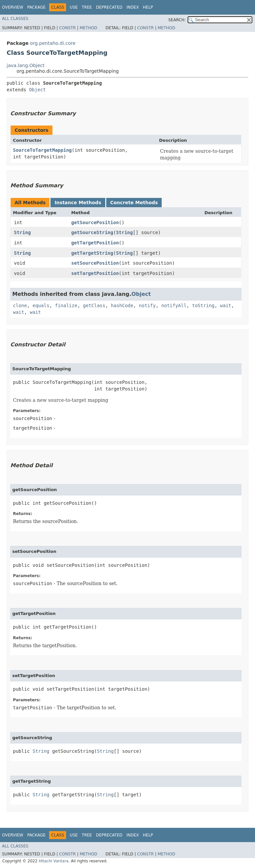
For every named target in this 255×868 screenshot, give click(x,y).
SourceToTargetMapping (42, 150)
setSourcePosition (95, 263)
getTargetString (92, 253)
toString (203, 305)
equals (41, 305)
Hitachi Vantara (53, 861)
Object (37, 90)
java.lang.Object (26, 65)
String (22, 232)
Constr (67, 28)
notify (147, 305)
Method (88, 28)
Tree (87, 7)
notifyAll (174, 305)
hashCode (122, 305)
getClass (94, 305)
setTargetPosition (95, 273)
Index (133, 7)
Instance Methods (78, 203)
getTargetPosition (95, 243)
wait (226, 305)
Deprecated (109, 7)
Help (148, 7)
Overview (13, 7)
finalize (66, 305)
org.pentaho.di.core (53, 43)
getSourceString (92, 232)
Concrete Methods (134, 203)
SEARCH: (177, 20)
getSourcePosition (95, 222)
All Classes (15, 19)
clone (20, 305)
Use (74, 7)
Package (36, 7)
